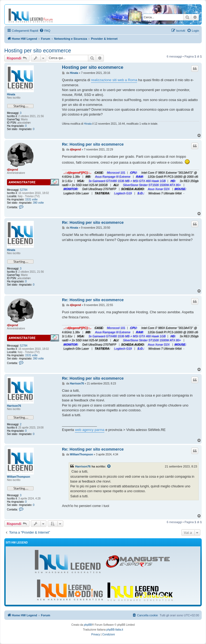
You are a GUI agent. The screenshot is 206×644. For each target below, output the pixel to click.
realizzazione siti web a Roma (114, 80)
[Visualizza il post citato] (109, 466)
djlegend (12, 170)
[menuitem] (45, 31)
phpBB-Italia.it (115, 630)
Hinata (11, 94)
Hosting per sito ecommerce (38, 51)
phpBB (88, 625)
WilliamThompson (19, 477)
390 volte (38, 203)
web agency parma (90, 430)
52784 (24, 190)
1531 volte (31, 199)
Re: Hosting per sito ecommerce (93, 144)
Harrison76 (14, 406)
